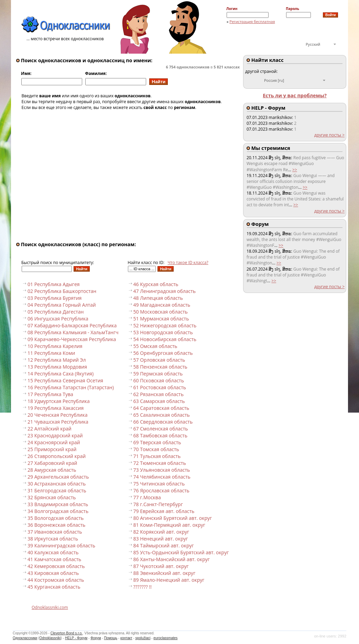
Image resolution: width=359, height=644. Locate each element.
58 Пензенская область (160, 367)
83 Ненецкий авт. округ (161, 539)
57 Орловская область (159, 360)
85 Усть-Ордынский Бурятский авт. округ (181, 552)
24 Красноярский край (54, 442)
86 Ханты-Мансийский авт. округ (172, 559)
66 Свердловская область (163, 422)
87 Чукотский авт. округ (161, 566)
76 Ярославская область (161, 490)
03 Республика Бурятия (55, 298)
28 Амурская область (52, 470)
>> (295, 170)
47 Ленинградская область (165, 291)
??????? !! (143, 587)
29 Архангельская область (58, 477)
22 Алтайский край (50, 429)
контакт (126, 638)
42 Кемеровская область (56, 566)
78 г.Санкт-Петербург (158, 504)
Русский (313, 44)
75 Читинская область (159, 484)
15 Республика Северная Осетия (65, 380)
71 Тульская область (157, 456)
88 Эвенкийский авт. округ (165, 573)
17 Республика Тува (50, 394)
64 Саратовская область (161, 408)
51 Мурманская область (161, 319)
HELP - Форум (76, 638)
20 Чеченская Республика (57, 415)
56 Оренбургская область (163, 353)
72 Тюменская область (160, 463)
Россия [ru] (274, 80)
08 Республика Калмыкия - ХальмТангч (73, 332)
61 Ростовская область (160, 387)
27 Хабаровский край (52, 463)
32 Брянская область (52, 497)
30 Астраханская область (57, 484)
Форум (96, 638)
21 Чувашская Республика (58, 422)
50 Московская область (161, 312)
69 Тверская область (157, 442)
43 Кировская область (53, 573)
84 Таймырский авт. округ (164, 545)
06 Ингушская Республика (58, 319)
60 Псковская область (159, 380)
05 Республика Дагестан (56, 312)
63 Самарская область (159, 401)
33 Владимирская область (58, 504)
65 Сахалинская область (162, 415)
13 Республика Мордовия (57, 367)
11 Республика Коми (51, 353)
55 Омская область (155, 346)
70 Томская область (156, 449)
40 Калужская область (53, 552)
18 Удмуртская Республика (59, 401)
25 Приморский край (52, 449)
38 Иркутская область (53, 539)
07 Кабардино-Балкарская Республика (72, 325)
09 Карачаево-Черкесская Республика (72, 339)
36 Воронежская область (56, 525)
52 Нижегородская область (165, 325)
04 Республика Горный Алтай (62, 305)
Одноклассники (25, 638)
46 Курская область (156, 284)
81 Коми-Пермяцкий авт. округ (169, 525)
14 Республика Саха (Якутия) (61, 374)
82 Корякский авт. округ (161, 532)
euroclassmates (165, 638)
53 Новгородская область (163, 332)
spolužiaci (143, 638)
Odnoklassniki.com (50, 607)
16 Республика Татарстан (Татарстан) (71, 387)
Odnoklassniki (50, 638)
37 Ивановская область (55, 532)
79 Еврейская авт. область (164, 511)
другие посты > (329, 135)
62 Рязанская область (159, 394)
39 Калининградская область (61, 545)
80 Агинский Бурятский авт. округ (173, 518)
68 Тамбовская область (160, 435)
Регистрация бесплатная (252, 21)
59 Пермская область (158, 374)
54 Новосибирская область (165, 339)
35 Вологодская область (56, 518)
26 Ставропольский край (57, 456)
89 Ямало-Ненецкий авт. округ (169, 580)
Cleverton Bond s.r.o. (67, 633)
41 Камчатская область (54, 559)
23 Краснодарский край (55, 435)
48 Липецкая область (158, 298)
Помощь (111, 638)
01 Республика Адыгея (54, 284)
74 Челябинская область (162, 477)
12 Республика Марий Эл (57, 360)
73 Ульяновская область (162, 470)
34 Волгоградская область (58, 511)
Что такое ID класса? (188, 263)
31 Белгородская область (57, 490)
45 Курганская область (54, 587)
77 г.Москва (147, 497)
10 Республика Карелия (55, 346)
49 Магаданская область (162, 305)
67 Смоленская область (161, 429)
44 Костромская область (56, 580)
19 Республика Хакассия (56, 408)
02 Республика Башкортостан (62, 291)
